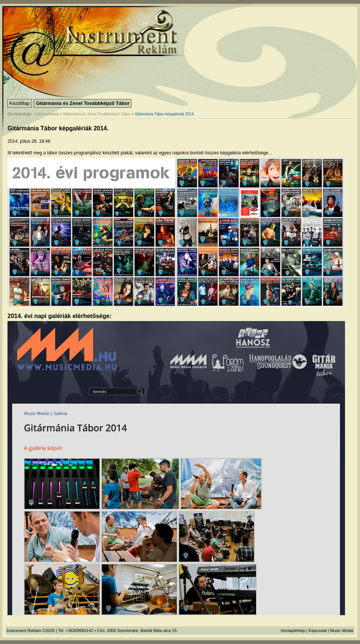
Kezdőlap (19, 103)
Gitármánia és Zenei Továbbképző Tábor (83, 103)
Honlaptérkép (293, 631)
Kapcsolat (318, 631)
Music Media (342, 631)
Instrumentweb (46, 114)
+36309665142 (79, 631)
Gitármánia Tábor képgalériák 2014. (165, 114)
